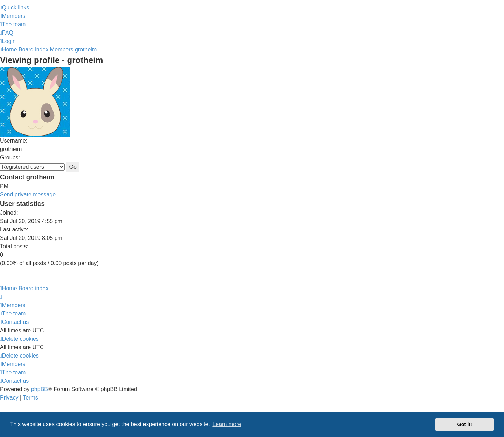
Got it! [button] (465, 424)
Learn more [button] (227, 424)
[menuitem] (13, 16)
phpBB (40, 389)
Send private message (28, 195)
